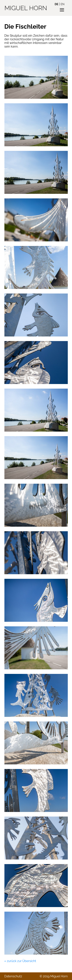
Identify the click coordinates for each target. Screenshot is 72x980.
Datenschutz (13, 976)
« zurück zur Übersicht (20, 961)
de (57, 4)
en (63, 4)
